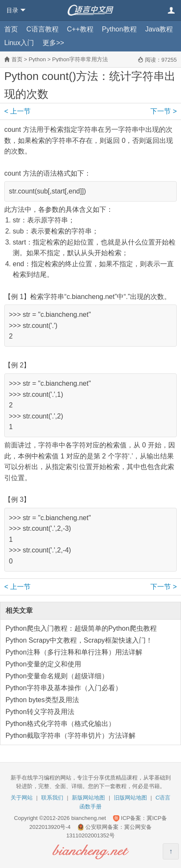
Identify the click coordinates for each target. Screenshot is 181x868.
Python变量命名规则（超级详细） (57, 676)
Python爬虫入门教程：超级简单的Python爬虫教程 (81, 628)
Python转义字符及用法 (40, 712)
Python (37, 59)
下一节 (164, 111)
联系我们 (52, 798)
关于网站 (22, 798)
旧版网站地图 (130, 798)
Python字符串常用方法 (80, 59)
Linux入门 (19, 43)
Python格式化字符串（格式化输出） (60, 724)
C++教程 (80, 29)
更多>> (53, 43)
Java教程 (159, 29)
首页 (11, 29)
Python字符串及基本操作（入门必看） (64, 688)
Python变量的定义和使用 (43, 664)
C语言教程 (42, 29)
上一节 (17, 111)
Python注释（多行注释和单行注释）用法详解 (74, 652)
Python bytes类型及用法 (42, 700)
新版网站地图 (88, 798)
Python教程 (119, 29)
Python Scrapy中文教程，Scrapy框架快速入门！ (79, 640)
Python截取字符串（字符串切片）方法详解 (71, 736)
